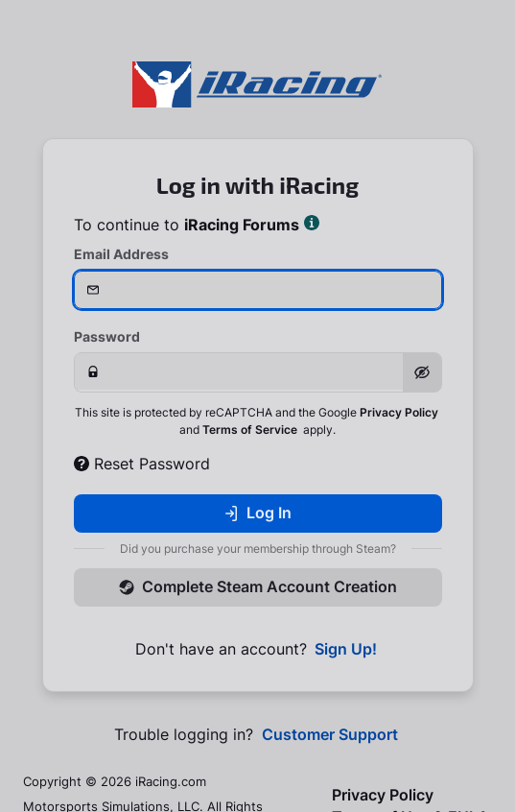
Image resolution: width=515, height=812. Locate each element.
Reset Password (142, 464)
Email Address (121, 254)
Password (107, 336)
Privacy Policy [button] (399, 412)
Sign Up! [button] (346, 649)
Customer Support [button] (330, 735)
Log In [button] (257, 513)
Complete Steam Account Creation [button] (258, 586)
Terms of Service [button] (250, 430)
